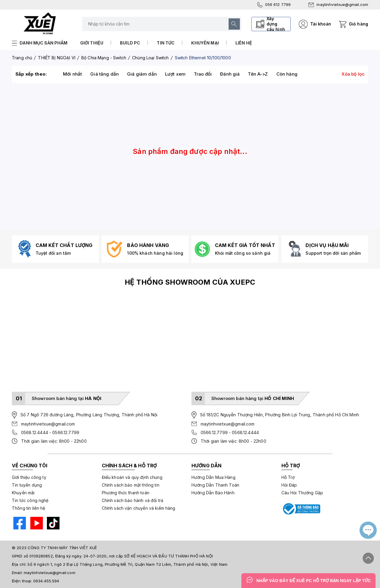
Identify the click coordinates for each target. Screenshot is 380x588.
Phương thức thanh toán (126, 493)
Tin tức (166, 43)
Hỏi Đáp (289, 485)
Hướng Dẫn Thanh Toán (215, 485)
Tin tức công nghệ (30, 500)
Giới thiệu (92, 43)
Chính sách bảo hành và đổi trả (133, 500)
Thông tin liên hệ (29, 508)
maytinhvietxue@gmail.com (338, 4)
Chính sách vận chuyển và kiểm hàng (139, 508)
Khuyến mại (205, 43)
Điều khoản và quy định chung (132, 477)
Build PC (130, 43)
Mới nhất (72, 74)
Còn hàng (287, 74)
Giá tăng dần (104, 74)
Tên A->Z (258, 74)
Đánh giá (230, 74)
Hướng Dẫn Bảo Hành (213, 493)
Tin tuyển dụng (27, 485)
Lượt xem (175, 74)
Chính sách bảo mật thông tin (131, 485)
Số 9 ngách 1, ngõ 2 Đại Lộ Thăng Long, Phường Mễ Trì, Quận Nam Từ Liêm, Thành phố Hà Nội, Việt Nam (127, 564)
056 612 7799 (274, 5)
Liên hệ (244, 43)
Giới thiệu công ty (29, 477)
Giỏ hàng (358, 24)
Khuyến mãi (23, 493)
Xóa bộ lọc (353, 74)
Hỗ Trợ (288, 477)
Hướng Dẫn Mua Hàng (213, 477)
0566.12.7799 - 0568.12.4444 (230, 432)
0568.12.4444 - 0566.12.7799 (50, 432)
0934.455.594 (46, 581)
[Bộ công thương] (301, 509)
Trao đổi (203, 74)
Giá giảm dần (142, 74)
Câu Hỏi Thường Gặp (302, 493)
